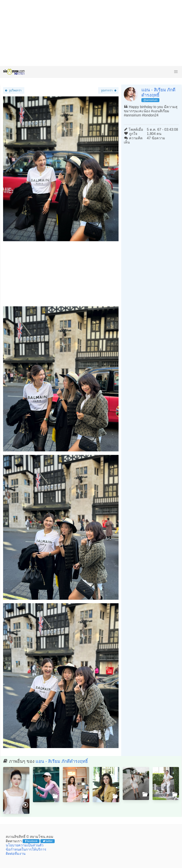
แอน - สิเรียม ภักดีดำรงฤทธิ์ (62, 761)
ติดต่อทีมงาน (16, 854)
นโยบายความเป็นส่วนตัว (25, 845)
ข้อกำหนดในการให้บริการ (26, 849)
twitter (48, 841)
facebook (31, 841)
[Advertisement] (91, 33)
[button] (176, 72)
